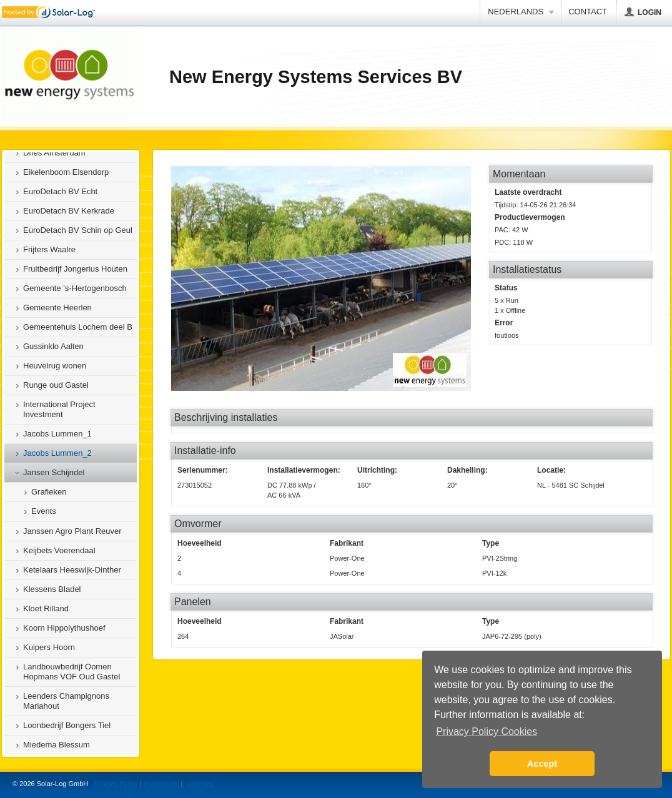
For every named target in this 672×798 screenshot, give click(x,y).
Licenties (200, 784)
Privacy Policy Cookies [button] (487, 731)
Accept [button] (542, 764)
